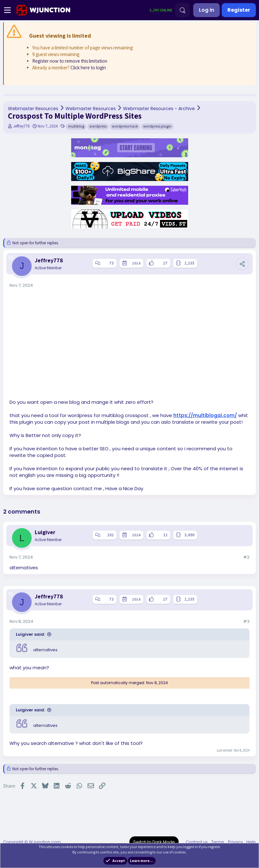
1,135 (189, 263)
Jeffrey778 (21, 126)
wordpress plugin (157, 126)
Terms (218, 842)
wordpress (98, 126)
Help (251, 842)
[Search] (182, 10)
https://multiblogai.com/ (205, 415)
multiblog (76, 126)
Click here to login (88, 68)
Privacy (235, 842)
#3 (246, 621)
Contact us (197, 842)
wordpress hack (125, 126)
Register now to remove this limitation (70, 61)
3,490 (189, 535)
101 (111, 535)
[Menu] (7, 10)
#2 (246, 557)
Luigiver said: (30, 634)
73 (111, 263)
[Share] (242, 264)
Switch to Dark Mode (154, 842)
